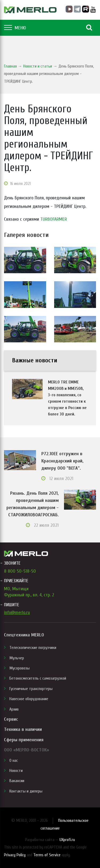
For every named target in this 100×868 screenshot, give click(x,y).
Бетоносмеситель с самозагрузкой (38, 678)
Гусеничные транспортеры (31, 689)
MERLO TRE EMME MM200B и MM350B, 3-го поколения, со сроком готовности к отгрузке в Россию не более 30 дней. (67, 398)
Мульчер (17, 658)
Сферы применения (24, 740)
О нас (14, 760)
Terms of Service (47, 855)
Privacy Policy (15, 855)
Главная (10, 66)
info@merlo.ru (17, 613)
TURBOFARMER (54, 219)
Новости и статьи (38, 66)
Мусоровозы (19, 668)
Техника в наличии (23, 729)
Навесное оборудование (29, 699)
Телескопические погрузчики (33, 648)
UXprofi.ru (67, 840)
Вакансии (17, 781)
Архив (14, 709)
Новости (16, 771)
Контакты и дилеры (26, 791)
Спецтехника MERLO (24, 635)
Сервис (11, 719)
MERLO (30, 10)
